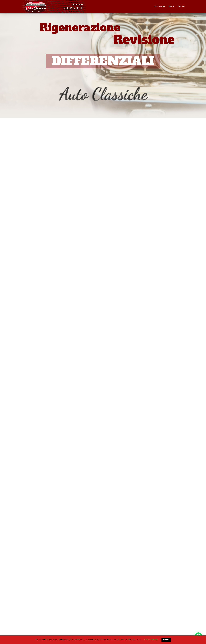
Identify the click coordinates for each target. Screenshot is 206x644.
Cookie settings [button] (151, 640)
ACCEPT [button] (166, 640)
